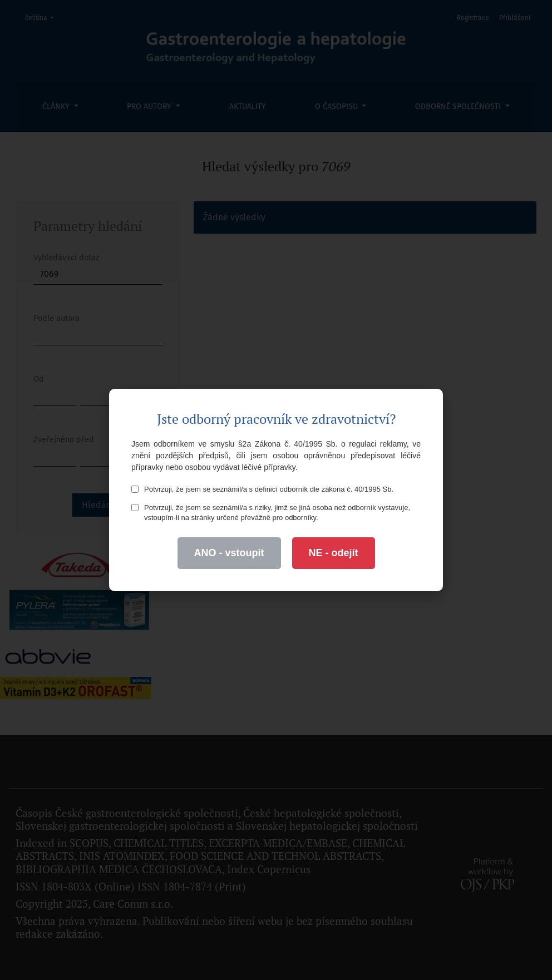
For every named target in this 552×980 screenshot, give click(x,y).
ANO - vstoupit (229, 553)
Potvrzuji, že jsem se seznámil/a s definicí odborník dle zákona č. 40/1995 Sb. (262, 489)
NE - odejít (334, 553)
